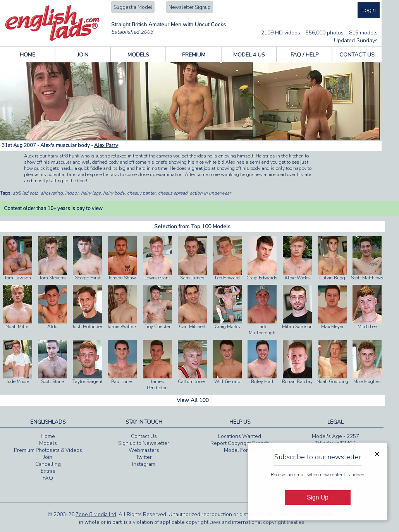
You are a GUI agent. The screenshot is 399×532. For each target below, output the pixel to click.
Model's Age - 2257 (335, 436)
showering (52, 193)
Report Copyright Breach (240, 443)
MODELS (138, 55)
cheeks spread (173, 193)
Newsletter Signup (190, 7)
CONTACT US (357, 55)
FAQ (48, 478)
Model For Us (240, 450)
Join (48, 457)
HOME (28, 55)
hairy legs (91, 193)
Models (48, 443)
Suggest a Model (133, 7)
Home (48, 436)
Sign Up (317, 497)
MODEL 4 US (249, 55)
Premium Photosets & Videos (48, 450)
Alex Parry (106, 145)
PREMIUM (194, 55)
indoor (72, 193)
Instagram (144, 464)
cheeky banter (141, 193)
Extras (48, 471)
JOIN (83, 55)
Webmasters (144, 450)
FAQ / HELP (304, 55)
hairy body (114, 193)
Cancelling (48, 464)
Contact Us (144, 436)
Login (369, 10)
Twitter (144, 457)
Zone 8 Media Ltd (96, 515)
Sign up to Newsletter (144, 443)
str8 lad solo (26, 193)
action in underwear (210, 193)
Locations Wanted (240, 436)
